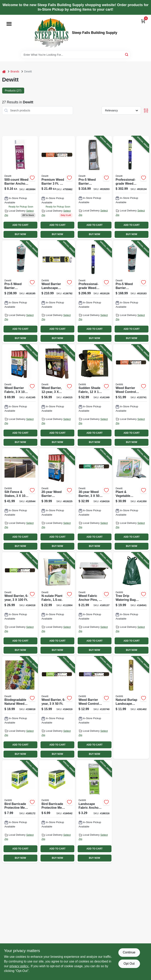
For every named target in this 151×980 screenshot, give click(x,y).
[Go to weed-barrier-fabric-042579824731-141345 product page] (20, 396)
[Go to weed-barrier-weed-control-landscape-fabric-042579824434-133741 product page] (131, 396)
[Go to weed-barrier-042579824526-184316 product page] (94, 500)
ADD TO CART (20, 225)
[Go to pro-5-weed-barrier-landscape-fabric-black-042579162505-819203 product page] (94, 188)
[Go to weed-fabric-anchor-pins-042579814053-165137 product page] (94, 604)
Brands (15, 71)
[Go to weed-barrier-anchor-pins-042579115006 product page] (20, 188)
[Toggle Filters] (146, 111)
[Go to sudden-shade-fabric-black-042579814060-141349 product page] (94, 396)
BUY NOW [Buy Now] (20, 234)
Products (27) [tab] (13, 91)
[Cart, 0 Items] (143, 21)
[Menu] (9, 24)
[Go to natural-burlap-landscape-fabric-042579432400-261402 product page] (131, 708)
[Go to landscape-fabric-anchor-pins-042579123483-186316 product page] (94, 812)
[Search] (127, 54)
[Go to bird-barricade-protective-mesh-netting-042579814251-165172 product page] (20, 812)
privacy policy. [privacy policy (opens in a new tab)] (19, 966)
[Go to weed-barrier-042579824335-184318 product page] (20, 604)
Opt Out (129, 964)
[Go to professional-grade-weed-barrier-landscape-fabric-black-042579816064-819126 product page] (94, 292)
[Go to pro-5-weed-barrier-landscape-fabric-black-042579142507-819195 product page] (20, 292)
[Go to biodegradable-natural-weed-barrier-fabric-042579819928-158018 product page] (20, 708)
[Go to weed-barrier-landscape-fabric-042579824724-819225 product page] (57, 500)
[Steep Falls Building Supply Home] (52, 33)
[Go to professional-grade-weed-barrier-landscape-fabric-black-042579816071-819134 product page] (131, 188)
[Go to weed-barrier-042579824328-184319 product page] (57, 708)
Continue (129, 952)
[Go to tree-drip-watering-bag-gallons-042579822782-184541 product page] (131, 604)
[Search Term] (75, 55)
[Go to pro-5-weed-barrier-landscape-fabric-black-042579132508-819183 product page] (131, 292)
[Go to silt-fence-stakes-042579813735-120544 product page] (20, 500)
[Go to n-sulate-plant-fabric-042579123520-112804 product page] (57, 604)
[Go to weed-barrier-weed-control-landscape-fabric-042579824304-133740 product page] (94, 708)
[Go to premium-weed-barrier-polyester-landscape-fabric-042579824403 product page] (57, 188)
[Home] (4, 72)
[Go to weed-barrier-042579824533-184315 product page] (57, 396)
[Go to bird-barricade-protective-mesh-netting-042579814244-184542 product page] (57, 812)
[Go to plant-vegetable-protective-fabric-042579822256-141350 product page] (131, 500)
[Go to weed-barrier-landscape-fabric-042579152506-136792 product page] (57, 292)
